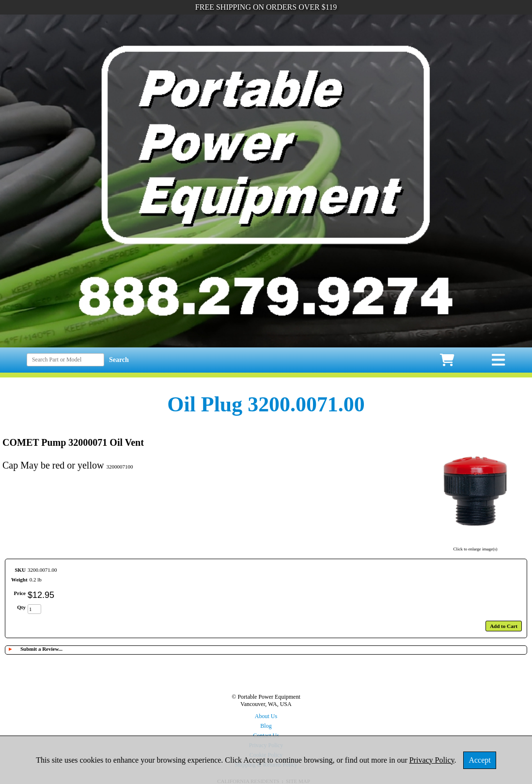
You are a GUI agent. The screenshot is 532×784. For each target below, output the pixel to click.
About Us (266, 716)
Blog (266, 726)
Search (119, 360)
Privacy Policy (432, 760)
